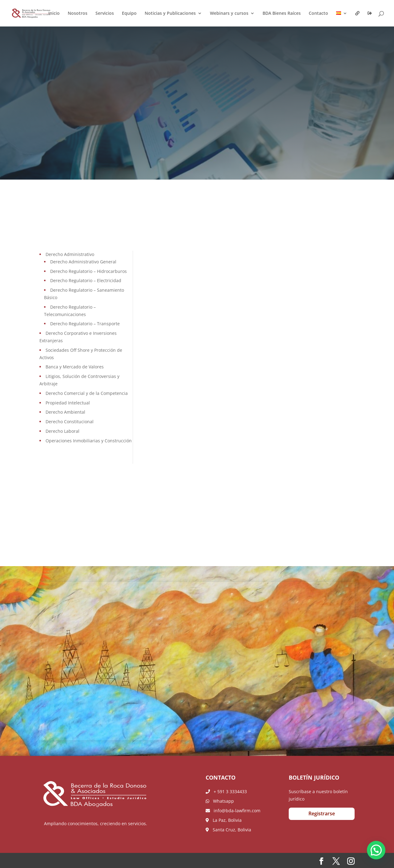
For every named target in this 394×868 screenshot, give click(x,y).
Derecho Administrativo (70, 254)
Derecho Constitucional (70, 422)
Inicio (54, 14)
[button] (376, 850)
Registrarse (322, 813)
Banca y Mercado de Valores (75, 367)
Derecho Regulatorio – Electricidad (86, 280)
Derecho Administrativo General (83, 262)
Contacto (318, 14)
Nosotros (78, 14)
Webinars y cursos (229, 14)
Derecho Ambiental (65, 412)
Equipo (129, 14)
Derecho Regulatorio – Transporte (85, 324)
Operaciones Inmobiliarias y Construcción (89, 441)
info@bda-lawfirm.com (233, 811)
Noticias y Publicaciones (170, 14)
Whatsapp (220, 801)
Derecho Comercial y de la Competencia (87, 393)
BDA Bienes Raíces (282, 14)
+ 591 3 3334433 (226, 791)
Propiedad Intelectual (68, 403)
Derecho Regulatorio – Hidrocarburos (88, 271)
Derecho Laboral (62, 431)
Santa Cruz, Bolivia (228, 830)
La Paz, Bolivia (224, 820)
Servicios (105, 14)
